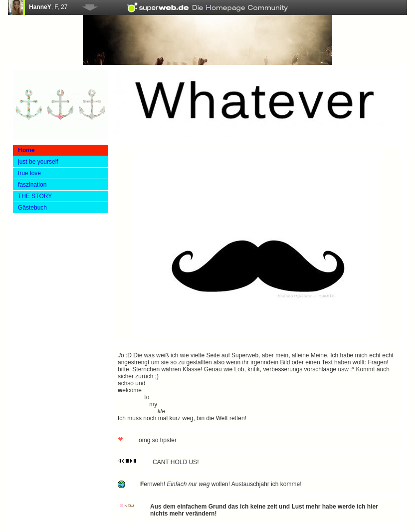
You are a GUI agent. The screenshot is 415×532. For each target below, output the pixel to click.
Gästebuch (32, 208)
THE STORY (35, 196)
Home (26, 150)
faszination (32, 185)
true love (29, 173)
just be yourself (38, 162)
